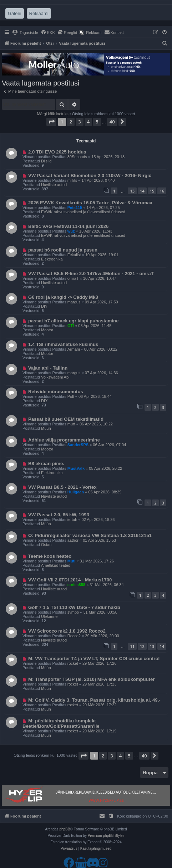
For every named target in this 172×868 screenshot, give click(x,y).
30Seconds (77, 157)
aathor (73, 540)
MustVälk (76, 468)
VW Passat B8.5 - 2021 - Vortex (62, 487)
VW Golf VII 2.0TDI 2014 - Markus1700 (70, 580)
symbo (73, 612)
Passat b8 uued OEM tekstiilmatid (66, 419)
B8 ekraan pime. (46, 464)
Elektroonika (52, 259)
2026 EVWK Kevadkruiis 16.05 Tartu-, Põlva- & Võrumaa (90, 203)
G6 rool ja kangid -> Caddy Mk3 (63, 297)
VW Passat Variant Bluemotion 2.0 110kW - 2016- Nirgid (90, 175)
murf (71, 424)
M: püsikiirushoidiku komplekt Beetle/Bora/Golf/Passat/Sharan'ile (61, 723)
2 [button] (71, 122)
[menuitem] (25, 33)
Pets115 (75, 208)
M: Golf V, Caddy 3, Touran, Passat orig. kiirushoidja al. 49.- (94, 700)
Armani (74, 349)
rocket (73, 663)
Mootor (47, 330)
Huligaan (76, 492)
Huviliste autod (54, 185)
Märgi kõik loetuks (53, 114)
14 (142, 191)
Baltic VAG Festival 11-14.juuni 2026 (69, 226)
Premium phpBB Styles (106, 836)
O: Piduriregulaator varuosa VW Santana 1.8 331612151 (90, 535)
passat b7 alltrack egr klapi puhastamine (74, 321)
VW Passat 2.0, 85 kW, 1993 (59, 515)
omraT (73, 278)
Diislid (46, 161)
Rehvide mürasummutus (56, 392)
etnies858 (76, 585)
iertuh (72, 520)
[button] (51, 122)
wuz (71, 231)
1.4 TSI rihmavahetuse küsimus (63, 344)
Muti (72, 561)
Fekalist (74, 255)
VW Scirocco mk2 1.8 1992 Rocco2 (67, 631)
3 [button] (79, 122)
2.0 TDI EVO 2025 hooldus (57, 152)
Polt (71, 396)
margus (74, 302)
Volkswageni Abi (55, 377)
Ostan (46, 545)
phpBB (65, 829)
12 (142, 646)
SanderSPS (78, 445)
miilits (72, 180)
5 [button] (97, 122)
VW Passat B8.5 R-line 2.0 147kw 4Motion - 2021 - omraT (91, 274)
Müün (46, 428)
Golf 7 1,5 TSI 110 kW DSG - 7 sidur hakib (74, 607)
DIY (44, 306)
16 (162, 191)
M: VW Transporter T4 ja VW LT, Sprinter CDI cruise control (94, 659)
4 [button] (88, 122)
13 (132, 191)
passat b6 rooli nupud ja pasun (63, 250)
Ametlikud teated (56, 565)
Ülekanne (49, 616)
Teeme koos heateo (50, 556)
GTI (71, 326)
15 (152, 191)
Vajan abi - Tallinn (48, 368)
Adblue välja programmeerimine (64, 440)
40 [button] (112, 122)
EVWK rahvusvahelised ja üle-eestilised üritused (83, 212)
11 (132, 646)
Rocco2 (74, 636)
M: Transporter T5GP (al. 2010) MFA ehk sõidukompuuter (92, 679)
